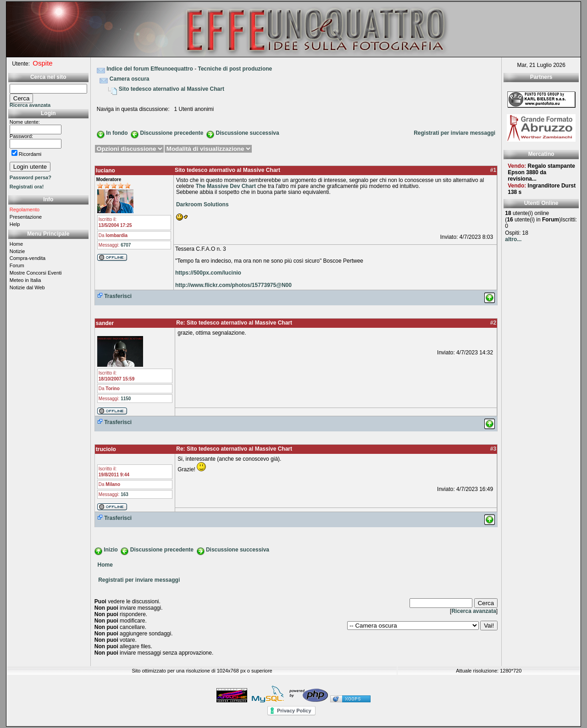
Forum (17, 265)
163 (125, 494)
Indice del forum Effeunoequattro (150, 69)
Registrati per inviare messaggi (454, 133)
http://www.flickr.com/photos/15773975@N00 (233, 285)
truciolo (106, 449)
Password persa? (30, 177)
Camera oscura (130, 79)
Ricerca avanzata (30, 105)
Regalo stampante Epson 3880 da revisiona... (541, 173)
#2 (493, 323)
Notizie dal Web (27, 287)
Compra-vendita (28, 258)
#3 (493, 449)
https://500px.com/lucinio (208, 273)
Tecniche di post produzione (235, 69)
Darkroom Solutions (202, 204)
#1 (493, 170)
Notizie (17, 251)
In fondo (117, 133)
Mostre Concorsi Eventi (36, 273)
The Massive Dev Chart (226, 186)
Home (16, 244)
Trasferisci (114, 296)
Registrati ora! (27, 187)
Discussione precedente (172, 133)
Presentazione (26, 217)
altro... (513, 239)
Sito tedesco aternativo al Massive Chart (172, 89)
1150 (126, 399)
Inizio (111, 550)
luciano (105, 171)
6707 (126, 245)
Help (15, 224)
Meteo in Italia (25, 280)
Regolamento (25, 210)
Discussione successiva (248, 133)
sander (105, 323)
